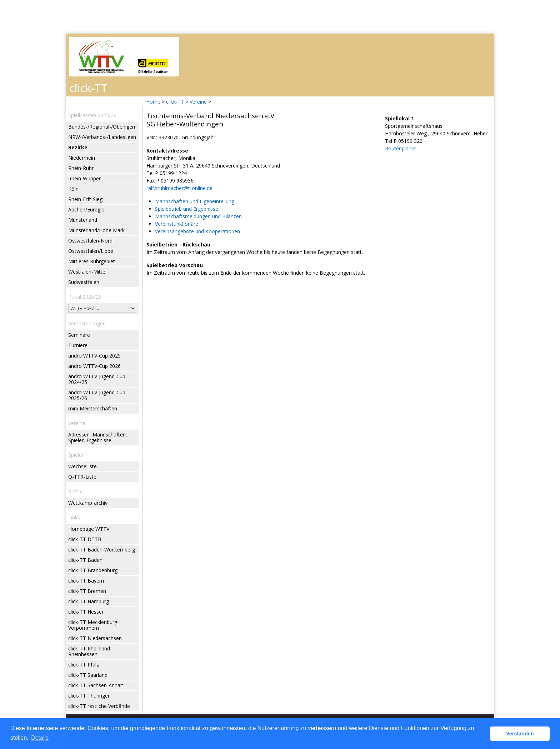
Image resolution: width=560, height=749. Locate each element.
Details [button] (40, 738)
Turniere (78, 345)
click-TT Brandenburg (93, 570)
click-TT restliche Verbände (99, 706)
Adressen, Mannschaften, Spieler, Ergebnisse (98, 437)
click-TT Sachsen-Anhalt (96, 685)
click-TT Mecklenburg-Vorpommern (94, 625)
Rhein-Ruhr (81, 168)
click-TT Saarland (88, 675)
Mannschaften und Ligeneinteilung (195, 201)
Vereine (198, 102)
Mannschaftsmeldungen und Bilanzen (198, 216)
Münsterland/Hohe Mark (96, 230)
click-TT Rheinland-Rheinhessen (90, 651)
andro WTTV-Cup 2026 (94, 366)
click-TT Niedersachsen (95, 638)
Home (153, 102)
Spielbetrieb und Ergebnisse (187, 209)
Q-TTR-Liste (82, 477)
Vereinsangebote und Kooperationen (197, 231)
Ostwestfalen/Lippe (91, 251)
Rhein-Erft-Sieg (85, 199)
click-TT (175, 102)
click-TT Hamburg (89, 601)
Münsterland (83, 220)
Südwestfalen (84, 282)
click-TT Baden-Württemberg (102, 550)
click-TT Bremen (87, 591)
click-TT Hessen (86, 612)
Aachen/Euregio (86, 209)
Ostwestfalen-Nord (90, 241)
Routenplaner (401, 148)
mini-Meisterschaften (93, 408)
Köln (73, 189)
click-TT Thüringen (89, 696)
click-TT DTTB (85, 539)
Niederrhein (82, 158)
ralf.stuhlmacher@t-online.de (179, 188)
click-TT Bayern (86, 581)
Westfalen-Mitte (87, 272)
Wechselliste (82, 466)
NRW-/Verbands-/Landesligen (102, 137)
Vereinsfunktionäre (177, 224)
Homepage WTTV (89, 529)
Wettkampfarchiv (88, 503)
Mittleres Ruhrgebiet (92, 261)
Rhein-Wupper (84, 178)
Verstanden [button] (520, 734)
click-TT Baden (85, 560)
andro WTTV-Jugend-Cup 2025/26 (97, 395)
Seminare (79, 335)
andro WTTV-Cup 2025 (94, 356)
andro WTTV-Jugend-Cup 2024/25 (97, 379)
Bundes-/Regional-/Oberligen (102, 127)
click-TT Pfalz (84, 665)
